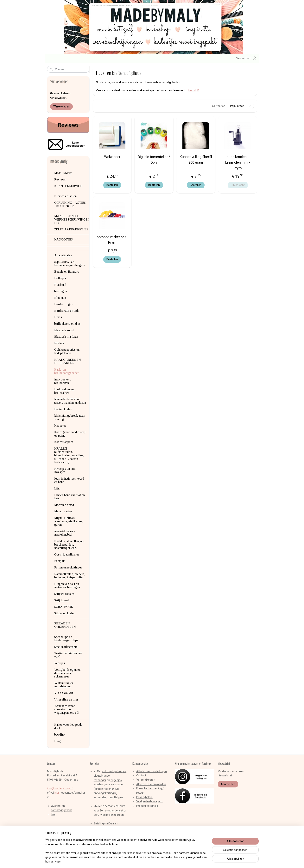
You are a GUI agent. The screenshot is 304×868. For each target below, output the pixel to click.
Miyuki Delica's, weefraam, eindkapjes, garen (69, 521)
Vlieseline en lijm (66, 699)
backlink (60, 734)
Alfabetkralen (63, 255)
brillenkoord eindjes (67, 324)
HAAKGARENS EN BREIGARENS (68, 361)
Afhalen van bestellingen (152, 771)
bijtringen (61, 291)
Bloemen (60, 298)
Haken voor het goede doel (68, 726)
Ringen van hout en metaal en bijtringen (67, 586)
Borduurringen (64, 304)
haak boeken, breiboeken (63, 381)
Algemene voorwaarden (151, 784)
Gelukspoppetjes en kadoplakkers (67, 351)
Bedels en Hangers (67, 272)
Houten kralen (63, 409)
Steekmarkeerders (66, 647)
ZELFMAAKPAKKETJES (71, 229)
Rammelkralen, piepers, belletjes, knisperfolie (70, 576)
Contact (141, 775)
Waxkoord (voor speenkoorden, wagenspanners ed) (67, 709)
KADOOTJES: (64, 239)
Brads (58, 317)
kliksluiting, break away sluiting (70, 417)
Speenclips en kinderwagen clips (66, 639)
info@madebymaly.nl (60, 788)
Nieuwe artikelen (65, 196)
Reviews (60, 179)
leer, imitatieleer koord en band (69, 480)
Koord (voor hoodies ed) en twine (70, 434)
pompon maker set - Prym (112, 240)
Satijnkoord (61, 600)
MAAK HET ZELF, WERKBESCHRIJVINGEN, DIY (72, 219)
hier (57, 793)
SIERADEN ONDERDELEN (65, 625)
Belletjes (60, 278)
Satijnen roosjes (64, 594)
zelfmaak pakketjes (114, 771)
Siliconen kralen (65, 613)
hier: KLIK (193, 90)
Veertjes (60, 663)
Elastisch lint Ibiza (66, 337)
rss (145, 861)
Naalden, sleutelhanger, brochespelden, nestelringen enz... (69, 544)
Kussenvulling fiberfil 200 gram (196, 160)
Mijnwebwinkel (192, 861)
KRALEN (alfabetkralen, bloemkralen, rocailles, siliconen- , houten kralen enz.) (69, 455)
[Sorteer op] (240, 106)
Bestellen (112, 185)
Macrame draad (64, 505)
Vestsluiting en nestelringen (64, 685)
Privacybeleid (144, 797)
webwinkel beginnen (159, 861)
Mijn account (246, 58)
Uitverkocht (237, 185)
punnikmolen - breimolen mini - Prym (237, 162)
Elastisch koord (64, 330)
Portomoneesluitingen (68, 567)
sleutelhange (102, 776)
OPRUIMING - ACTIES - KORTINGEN (70, 204)
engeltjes (116, 780)
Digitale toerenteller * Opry (154, 160)
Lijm (57, 488)
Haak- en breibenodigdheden (67, 371)
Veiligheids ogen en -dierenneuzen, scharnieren (68, 673)
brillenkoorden (115, 815)
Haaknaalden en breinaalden (64, 391)
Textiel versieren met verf (68, 655)
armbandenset (114, 810)
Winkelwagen (61, 106)
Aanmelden (228, 784)
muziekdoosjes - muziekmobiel (65, 533)
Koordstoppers (64, 442)
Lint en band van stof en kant (70, 497)
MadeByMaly (63, 173)
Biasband (60, 285)
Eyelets (59, 343)
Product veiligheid (147, 806)
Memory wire (63, 511)
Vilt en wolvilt (64, 693)
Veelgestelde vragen (149, 801)
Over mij (56, 806)
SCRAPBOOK (64, 607)
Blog (57, 741)
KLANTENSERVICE (68, 186)
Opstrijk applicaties (67, 554)
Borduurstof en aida (67, 311)
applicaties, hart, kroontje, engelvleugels (70, 263)
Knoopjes (60, 425)
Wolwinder (112, 157)
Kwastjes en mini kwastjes (65, 470)
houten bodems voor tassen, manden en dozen (70, 401)
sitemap (138, 861)
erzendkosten (147, 780)
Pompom (60, 561)
